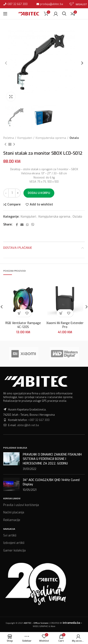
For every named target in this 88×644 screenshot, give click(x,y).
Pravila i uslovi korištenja (21, 505)
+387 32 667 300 (17, 4)
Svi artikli (10, 536)
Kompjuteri (25, 138)
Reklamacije (12, 520)
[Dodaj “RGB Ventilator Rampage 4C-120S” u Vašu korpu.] (19, 313)
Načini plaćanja (14, 512)
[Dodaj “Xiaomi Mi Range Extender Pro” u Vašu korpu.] (61, 313)
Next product (14, 145)
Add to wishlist (41, 205)
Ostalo (74, 138)
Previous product (5, 145)
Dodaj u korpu (39, 193)
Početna (9, 138)
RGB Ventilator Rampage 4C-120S (23, 325)
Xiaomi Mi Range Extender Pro (65, 325)
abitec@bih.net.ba (28, 425)
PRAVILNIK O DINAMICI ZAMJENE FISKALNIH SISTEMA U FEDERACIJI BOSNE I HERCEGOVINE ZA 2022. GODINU (52, 459)
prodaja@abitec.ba (51, 4)
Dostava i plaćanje (18, 248)
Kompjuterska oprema (51, 138)
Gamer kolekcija (14, 551)
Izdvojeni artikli (14, 543)
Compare (14, 205)
